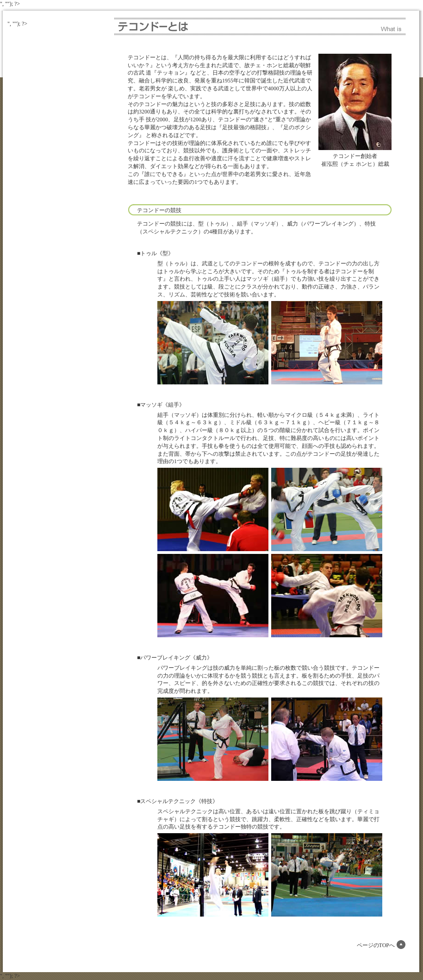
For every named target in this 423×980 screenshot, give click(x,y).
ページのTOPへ (376, 945)
